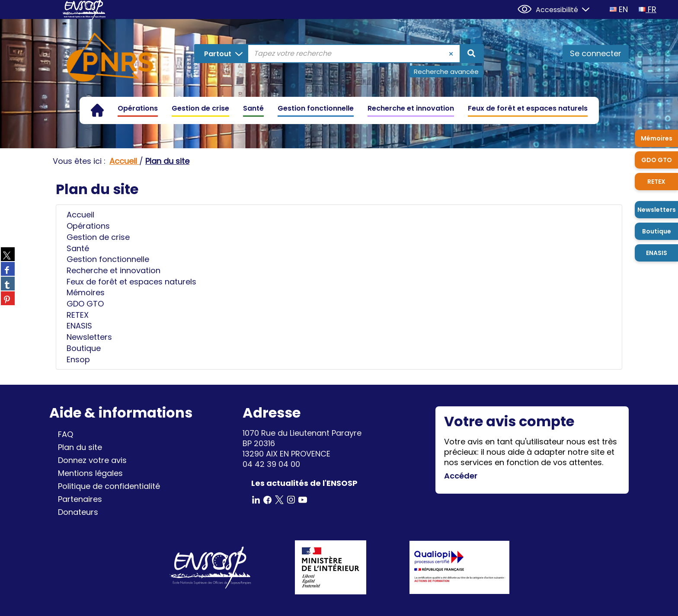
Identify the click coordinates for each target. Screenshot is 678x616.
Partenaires (80, 499)
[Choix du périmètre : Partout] (222, 54)
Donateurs (78, 512)
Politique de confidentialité (109, 486)
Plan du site (80, 447)
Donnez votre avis (92, 460)
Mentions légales (90, 473)
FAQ (66, 434)
